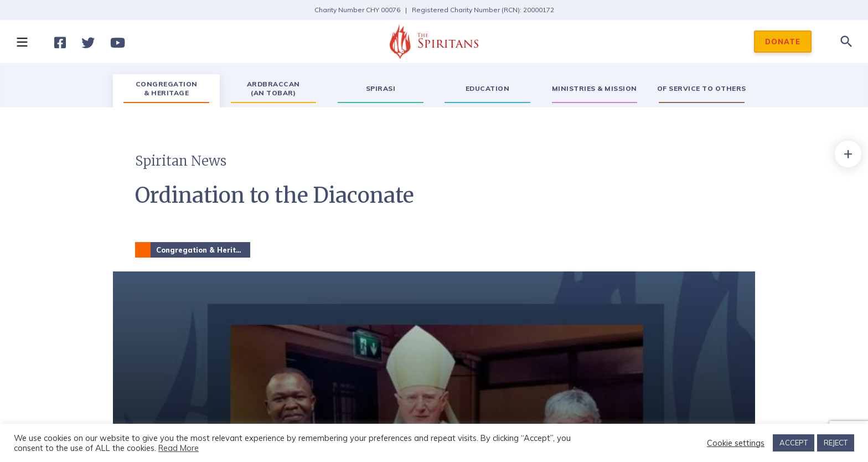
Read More (179, 448)
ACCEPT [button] (794, 443)
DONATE (783, 42)
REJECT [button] (836, 443)
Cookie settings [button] (736, 443)
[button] (22, 42)
